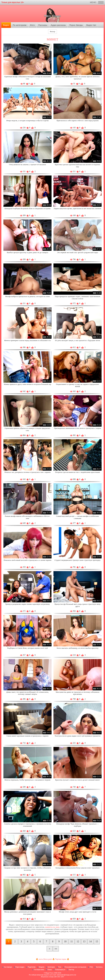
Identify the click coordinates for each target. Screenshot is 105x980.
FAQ (91, 967)
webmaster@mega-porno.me (66, 975)
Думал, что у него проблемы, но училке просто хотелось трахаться (78, 78)
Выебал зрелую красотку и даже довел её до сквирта (27, 252)
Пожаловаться (60, 970)
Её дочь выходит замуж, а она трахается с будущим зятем (78, 340)
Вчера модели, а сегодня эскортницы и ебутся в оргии (27, 121)
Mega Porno (49, 973)
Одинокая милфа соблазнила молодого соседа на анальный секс (28, 78)
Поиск (50, 970)
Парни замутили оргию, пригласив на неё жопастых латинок (78, 208)
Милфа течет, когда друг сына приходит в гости (78, 912)
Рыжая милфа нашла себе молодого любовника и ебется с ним (27, 517)
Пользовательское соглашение (75, 967)
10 (65, 941)
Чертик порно (61, 959)
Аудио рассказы (58, 25)
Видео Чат (91, 25)
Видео (6, 25)
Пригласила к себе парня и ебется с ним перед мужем (77, 121)
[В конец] (56, 949)
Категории (51, 967)
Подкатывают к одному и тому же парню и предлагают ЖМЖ (78, 385)
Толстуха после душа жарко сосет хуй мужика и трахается (78, 736)
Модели (42, 967)
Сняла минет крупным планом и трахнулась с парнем (28, 736)
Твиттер (71, 970)
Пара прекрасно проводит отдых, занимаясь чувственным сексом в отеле (77, 298)
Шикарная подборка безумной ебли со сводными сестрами (28, 208)
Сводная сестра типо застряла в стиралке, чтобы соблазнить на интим (28, 869)
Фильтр (52, 32)
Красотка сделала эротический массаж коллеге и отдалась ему (78, 166)
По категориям (20, 25)
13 (84, 941)
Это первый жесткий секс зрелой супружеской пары (77, 252)
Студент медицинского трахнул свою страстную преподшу (77, 560)
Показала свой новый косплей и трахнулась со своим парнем (27, 560)
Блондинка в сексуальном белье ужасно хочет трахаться (78, 868)
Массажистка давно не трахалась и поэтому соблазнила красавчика (77, 693)
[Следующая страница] (50, 949)
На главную (8, 967)
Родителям (32, 967)
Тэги (60, 967)
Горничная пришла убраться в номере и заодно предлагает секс (28, 429)
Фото (32, 25)
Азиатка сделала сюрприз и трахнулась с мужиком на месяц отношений (27, 825)
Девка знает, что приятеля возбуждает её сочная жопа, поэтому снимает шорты (27, 693)
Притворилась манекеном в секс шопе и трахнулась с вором (78, 428)
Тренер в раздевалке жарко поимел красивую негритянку (27, 604)
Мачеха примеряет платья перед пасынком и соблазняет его (27, 340)
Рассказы (43, 25)
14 (91, 941)
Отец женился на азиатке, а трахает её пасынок (27, 164)
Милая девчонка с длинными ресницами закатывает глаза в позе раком (27, 913)
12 (78, 941)
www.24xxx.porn (45, 959)
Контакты (99, 967)
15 (97, 941)
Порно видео (20, 967)
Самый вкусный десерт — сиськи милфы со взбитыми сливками (78, 517)
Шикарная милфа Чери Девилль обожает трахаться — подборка (78, 825)
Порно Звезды (76, 25)
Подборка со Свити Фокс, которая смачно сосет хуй (28, 648)
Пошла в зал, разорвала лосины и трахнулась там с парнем (27, 472)
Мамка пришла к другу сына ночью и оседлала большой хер (27, 384)
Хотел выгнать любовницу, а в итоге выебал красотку (78, 648)
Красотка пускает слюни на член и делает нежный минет (78, 780)
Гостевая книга (39, 970)
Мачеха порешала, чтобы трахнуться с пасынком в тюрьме (28, 780)
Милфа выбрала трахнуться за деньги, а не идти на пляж (27, 296)
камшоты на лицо (52, 927)
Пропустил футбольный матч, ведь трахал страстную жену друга (78, 605)
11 (72, 941)
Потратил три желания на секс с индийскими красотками (78, 472)
